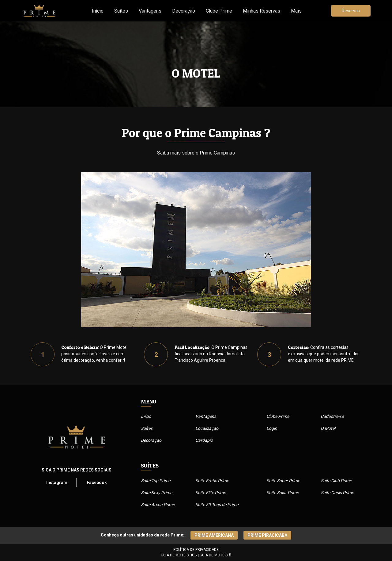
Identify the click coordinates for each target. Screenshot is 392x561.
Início (98, 11)
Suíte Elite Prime (211, 493)
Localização (207, 428)
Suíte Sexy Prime (156, 493)
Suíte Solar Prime (283, 493)
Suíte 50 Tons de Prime (217, 505)
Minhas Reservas (262, 11)
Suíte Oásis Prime (337, 493)
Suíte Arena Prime (158, 505)
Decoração (184, 11)
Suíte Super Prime (283, 481)
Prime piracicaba (267, 535)
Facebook (97, 483)
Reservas (351, 11)
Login (272, 428)
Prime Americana (214, 535)
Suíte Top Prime (156, 481)
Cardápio (204, 440)
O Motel (328, 428)
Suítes (121, 11)
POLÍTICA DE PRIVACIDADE (196, 550)
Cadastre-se (332, 416)
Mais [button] (296, 11)
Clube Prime (219, 11)
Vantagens (150, 11)
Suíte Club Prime (336, 481)
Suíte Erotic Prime (212, 481)
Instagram (57, 483)
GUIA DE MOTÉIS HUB (179, 555)
